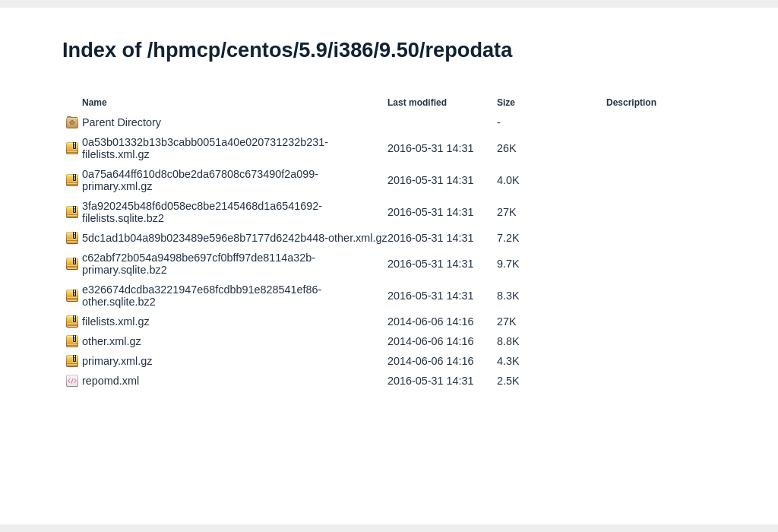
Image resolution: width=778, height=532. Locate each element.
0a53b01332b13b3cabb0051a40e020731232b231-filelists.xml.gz (205, 148)
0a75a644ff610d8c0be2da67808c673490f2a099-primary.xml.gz (200, 180)
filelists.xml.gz (116, 321)
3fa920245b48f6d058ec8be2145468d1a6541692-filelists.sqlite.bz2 (202, 212)
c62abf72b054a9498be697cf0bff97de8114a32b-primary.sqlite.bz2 (199, 264)
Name (95, 103)
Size (506, 103)
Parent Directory (122, 122)
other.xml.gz (112, 341)
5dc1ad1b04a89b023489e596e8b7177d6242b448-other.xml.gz (235, 238)
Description (631, 103)
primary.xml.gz (117, 361)
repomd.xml (111, 381)
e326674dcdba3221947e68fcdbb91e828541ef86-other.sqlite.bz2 (202, 296)
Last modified (417, 103)
